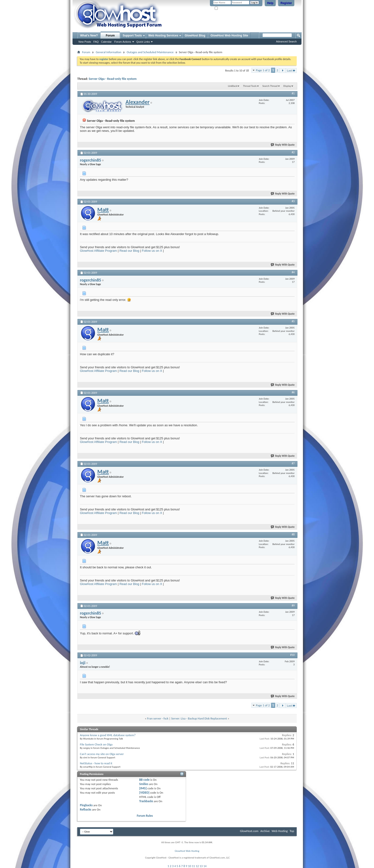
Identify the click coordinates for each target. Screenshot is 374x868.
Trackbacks (146, 801)
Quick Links (143, 42)
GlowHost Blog (195, 36)
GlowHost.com (249, 831)
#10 (292, 655)
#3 (293, 201)
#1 (293, 93)
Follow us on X (152, 251)
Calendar (106, 42)
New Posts (85, 42)
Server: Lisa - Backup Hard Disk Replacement (199, 718)
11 (193, 866)
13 (201, 866)
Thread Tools (250, 86)
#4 (293, 272)
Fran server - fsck (158, 718)
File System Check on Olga (96, 744)
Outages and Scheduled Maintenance (150, 52)
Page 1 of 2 (263, 70)
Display (287, 86)
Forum (110, 36)
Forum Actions (123, 42)
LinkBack (233, 86)
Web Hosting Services (163, 36)
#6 (293, 392)
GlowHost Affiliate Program (98, 251)
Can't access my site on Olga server (102, 754)
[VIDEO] (144, 793)
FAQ (96, 42)
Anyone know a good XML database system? (108, 735)
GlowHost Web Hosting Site (229, 36)
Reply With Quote (283, 145)
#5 (293, 321)
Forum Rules (145, 816)
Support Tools (132, 36)
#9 (293, 606)
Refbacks (86, 809)
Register (286, 3)
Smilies (144, 784)
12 (197, 866)
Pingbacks (86, 805)
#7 (293, 463)
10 (190, 866)
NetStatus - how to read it (96, 763)
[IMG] (143, 788)
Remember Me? (225, 8)
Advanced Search (286, 41)
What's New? (89, 36)
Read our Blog (129, 251)
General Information (108, 52)
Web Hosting (280, 831)
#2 (293, 152)
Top (292, 831)
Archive (265, 831)
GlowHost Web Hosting (187, 851)
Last (291, 70)
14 (205, 866)
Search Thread (270, 86)
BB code (144, 780)
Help (270, 3)
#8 (293, 534)
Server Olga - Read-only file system (113, 79)
